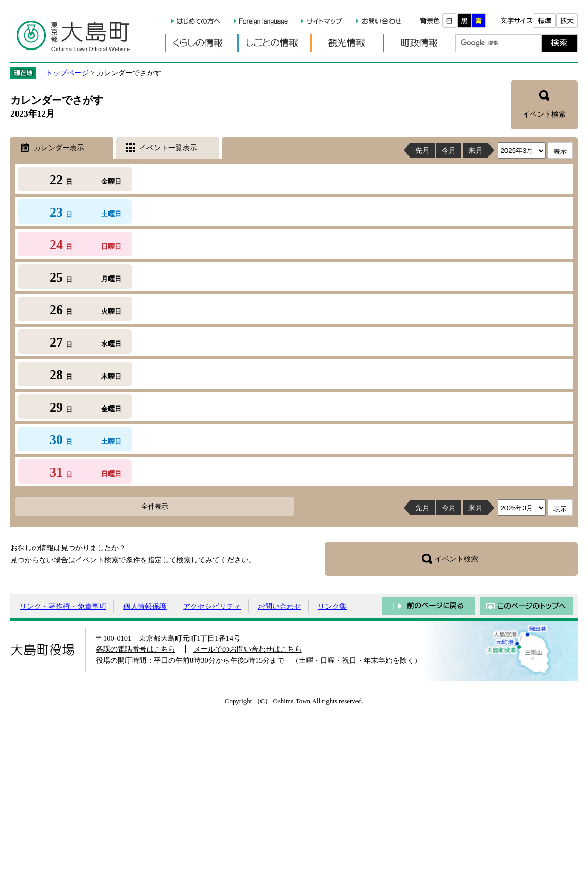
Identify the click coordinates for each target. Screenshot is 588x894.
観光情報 (346, 43)
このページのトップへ (526, 606)
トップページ (67, 73)
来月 (476, 150)
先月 (422, 150)
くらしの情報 (201, 43)
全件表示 (155, 506)
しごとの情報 (274, 43)
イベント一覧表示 (168, 148)
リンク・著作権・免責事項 (63, 606)
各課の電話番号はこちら (136, 649)
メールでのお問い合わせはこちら (248, 649)
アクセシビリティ (212, 606)
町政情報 (419, 43)
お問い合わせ (280, 606)
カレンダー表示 (59, 148)
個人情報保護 (145, 606)
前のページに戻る (428, 606)
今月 (449, 150)
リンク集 (332, 606)
